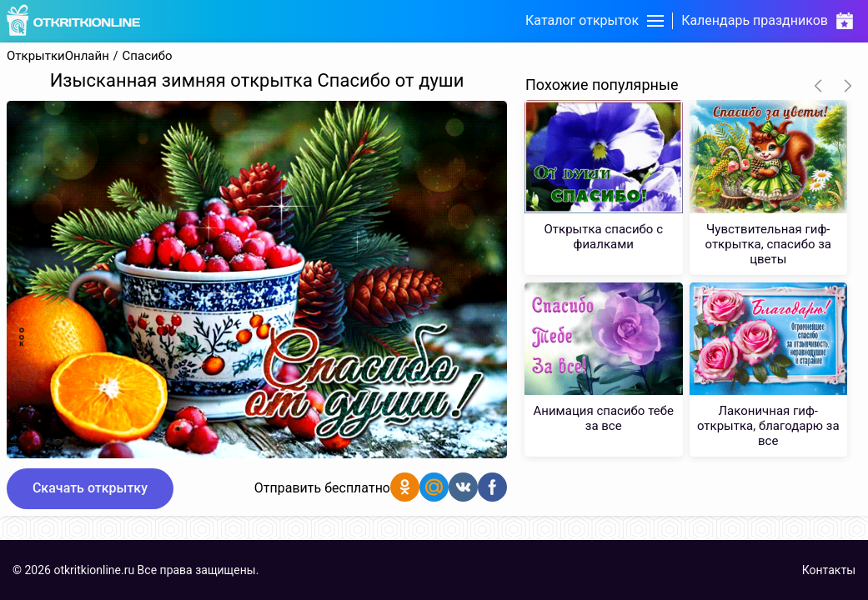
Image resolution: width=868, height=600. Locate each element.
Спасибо (148, 56)
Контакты (829, 570)
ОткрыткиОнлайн (58, 56)
